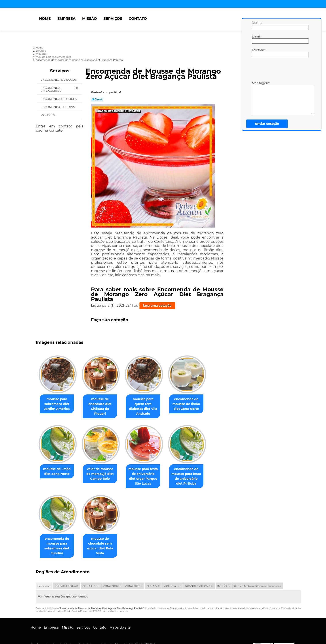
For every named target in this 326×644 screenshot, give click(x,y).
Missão (90, 19)
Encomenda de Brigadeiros (60, 89)
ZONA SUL (153, 581)
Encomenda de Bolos (59, 80)
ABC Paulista (173, 581)
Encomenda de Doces (59, 99)
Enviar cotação (267, 124)
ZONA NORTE (112, 581)
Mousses (48, 115)
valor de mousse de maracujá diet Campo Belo (103, 469)
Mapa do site (120, 623)
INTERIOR (224, 581)
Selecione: (44, 581)
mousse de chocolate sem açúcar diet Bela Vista (103, 541)
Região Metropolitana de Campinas (258, 581)
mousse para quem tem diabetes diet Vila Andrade (148, 404)
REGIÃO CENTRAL (67, 581)
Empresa (66, 19)
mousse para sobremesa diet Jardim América (58, 404)
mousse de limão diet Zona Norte (58, 467)
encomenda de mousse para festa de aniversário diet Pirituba (192, 472)
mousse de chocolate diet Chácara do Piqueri (103, 404)
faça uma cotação (157, 306)
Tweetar (97, 99)
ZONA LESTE (91, 581)
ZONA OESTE (134, 581)
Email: (256, 39)
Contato (138, 19)
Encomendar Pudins (58, 107)
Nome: (256, 25)
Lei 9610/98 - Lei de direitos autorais (108, 607)
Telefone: (256, 53)
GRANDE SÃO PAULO (199, 581)
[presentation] (280, 70)
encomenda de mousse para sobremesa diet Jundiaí (58, 541)
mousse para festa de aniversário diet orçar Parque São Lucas (148, 472)
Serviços (113, 19)
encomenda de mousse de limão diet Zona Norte (192, 404)
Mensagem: (256, 98)
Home (45, 19)
